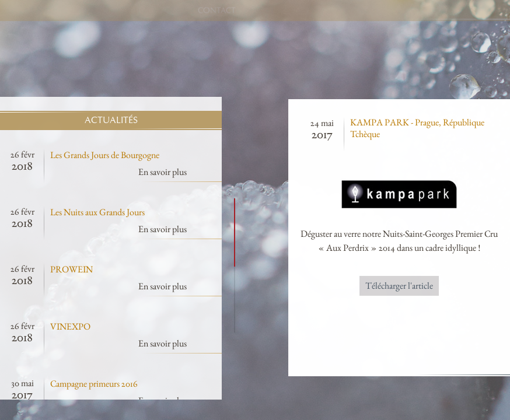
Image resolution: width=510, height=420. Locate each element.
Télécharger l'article (442, 286)
